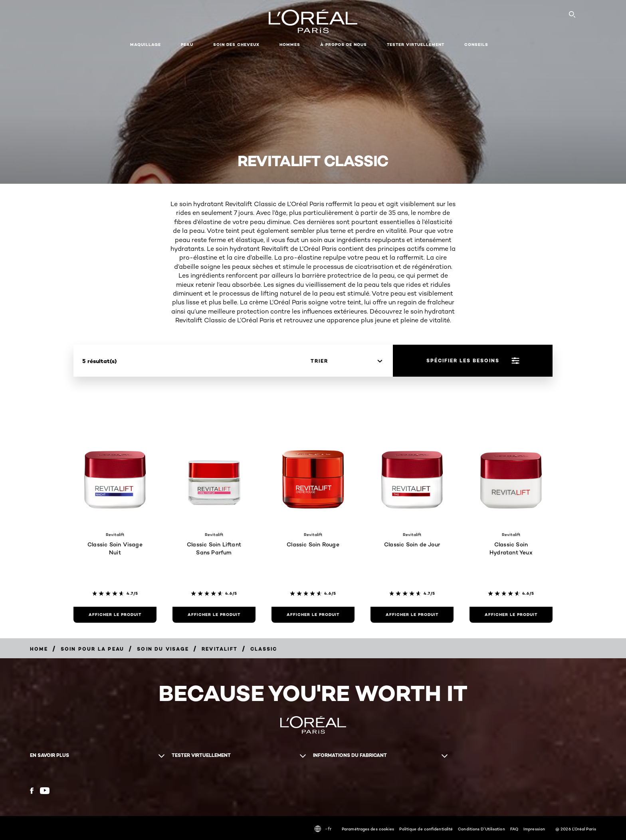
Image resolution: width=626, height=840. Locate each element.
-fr (323, 829)
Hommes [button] (290, 45)
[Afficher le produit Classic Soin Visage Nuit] (115, 615)
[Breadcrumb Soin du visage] (163, 649)
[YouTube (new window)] (45, 791)
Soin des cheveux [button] (236, 45)
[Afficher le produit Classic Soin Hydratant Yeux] (511, 615)
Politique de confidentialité (426, 829)
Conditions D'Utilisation (481, 829)
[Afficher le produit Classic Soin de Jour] (412, 615)
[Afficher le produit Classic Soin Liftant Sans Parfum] (214, 615)
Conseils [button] (476, 45)
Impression (534, 829)
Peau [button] (187, 45)
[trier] (346, 361)
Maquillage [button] (146, 45)
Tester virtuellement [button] (416, 45)
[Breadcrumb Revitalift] (220, 649)
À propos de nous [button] (344, 45)
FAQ (514, 829)
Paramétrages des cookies (368, 829)
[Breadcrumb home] (39, 649)
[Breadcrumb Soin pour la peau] (92, 649)
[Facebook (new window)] (32, 791)
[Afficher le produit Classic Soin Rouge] (313, 615)
